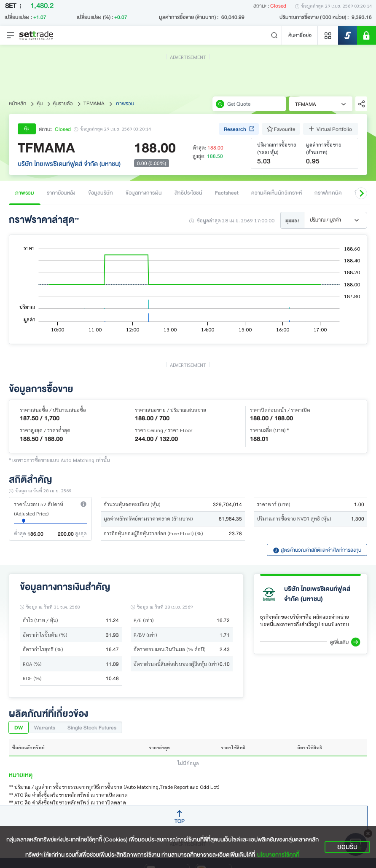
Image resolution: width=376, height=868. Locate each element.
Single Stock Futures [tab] (92, 728)
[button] (361, 193)
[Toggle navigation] (11, 35)
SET (15, 6)
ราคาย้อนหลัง (61, 193)
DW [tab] (19, 728)
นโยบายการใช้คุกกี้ (278, 855)
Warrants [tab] (45, 728)
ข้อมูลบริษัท (101, 193)
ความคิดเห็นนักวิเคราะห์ (277, 193)
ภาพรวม (25, 193)
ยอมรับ (347, 847)
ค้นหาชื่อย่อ (300, 35)
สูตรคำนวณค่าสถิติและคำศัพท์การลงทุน (317, 550)
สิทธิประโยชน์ (188, 193)
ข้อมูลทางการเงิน (144, 193)
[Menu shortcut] (328, 35)
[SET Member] (367, 35)
